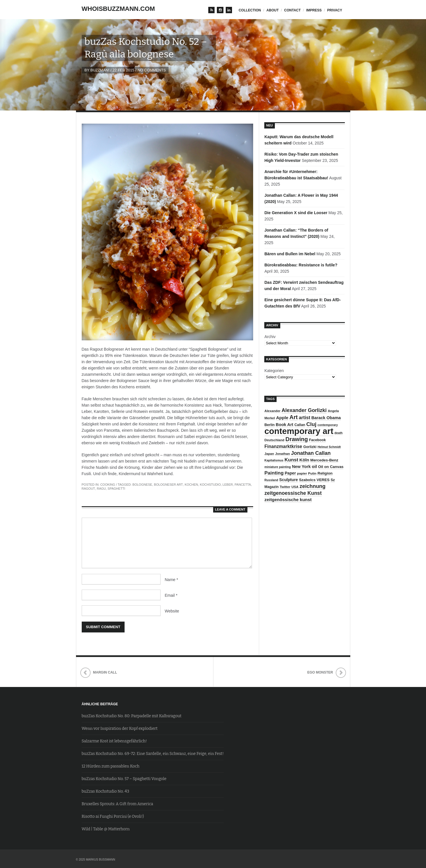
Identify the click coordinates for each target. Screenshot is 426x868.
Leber (228, 485)
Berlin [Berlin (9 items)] (270, 425)
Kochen (191, 485)
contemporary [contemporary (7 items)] (328, 425)
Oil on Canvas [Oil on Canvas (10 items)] (331, 467)
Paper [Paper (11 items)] (290, 473)
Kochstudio (210, 485)
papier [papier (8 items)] (302, 473)
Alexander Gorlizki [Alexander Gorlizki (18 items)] (304, 410)
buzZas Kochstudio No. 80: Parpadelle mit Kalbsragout (132, 716)
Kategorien (274, 371)
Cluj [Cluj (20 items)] (311, 424)
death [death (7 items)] (339, 433)
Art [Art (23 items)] (294, 417)
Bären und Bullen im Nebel (290, 254)
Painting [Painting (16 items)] (274, 473)
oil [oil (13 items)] (314, 466)
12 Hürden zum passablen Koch (111, 766)
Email (171, 595)
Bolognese (142, 485)
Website (172, 611)
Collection (250, 10)
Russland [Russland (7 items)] (271, 480)
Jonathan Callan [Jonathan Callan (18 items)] (311, 453)
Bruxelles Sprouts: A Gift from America (118, 804)
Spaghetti (117, 489)
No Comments (152, 70)
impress (314, 10)
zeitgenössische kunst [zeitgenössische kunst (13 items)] (288, 500)
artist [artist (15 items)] (305, 417)
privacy (335, 10)
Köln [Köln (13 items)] (304, 460)
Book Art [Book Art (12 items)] (284, 425)
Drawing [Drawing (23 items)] (297, 439)
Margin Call (105, 672)
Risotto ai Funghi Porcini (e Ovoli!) (113, 816)
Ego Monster (320, 672)
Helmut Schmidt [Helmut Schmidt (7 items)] (329, 447)
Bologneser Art (168, 485)
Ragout (88, 489)
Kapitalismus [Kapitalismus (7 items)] (274, 460)
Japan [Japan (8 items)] (269, 454)
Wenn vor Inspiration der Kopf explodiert (120, 729)
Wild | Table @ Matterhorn (106, 829)
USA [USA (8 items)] (295, 487)
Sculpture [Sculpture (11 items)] (288, 480)
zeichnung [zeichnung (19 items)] (313, 486)
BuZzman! (100, 70)
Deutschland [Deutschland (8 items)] (275, 440)
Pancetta (243, 485)
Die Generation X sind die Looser (296, 213)
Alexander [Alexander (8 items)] (273, 411)
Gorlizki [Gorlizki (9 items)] (310, 447)
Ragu (101, 489)
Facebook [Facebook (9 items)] (317, 440)
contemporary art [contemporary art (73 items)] (299, 431)
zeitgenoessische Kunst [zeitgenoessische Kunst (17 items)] (293, 493)
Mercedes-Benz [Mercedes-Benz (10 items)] (324, 460)
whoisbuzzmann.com (118, 9)
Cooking (108, 485)
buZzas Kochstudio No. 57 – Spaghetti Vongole (124, 779)
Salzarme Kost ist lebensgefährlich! (114, 741)
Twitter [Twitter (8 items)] (285, 487)
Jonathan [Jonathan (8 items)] (283, 454)
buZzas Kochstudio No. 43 (106, 791)
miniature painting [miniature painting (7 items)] (278, 467)
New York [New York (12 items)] (301, 467)
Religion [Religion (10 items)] (325, 473)
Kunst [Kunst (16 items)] (291, 460)
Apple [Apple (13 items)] (282, 418)
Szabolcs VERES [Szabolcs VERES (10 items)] (314, 480)
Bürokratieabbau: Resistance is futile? (301, 265)
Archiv (270, 337)
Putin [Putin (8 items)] (312, 473)
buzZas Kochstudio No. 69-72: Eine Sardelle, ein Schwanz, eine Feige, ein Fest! (153, 754)
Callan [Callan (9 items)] (300, 425)
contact (293, 10)
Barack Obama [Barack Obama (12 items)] (326, 418)
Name (172, 580)
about (273, 10)
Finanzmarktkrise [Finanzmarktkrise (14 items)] (283, 446)
